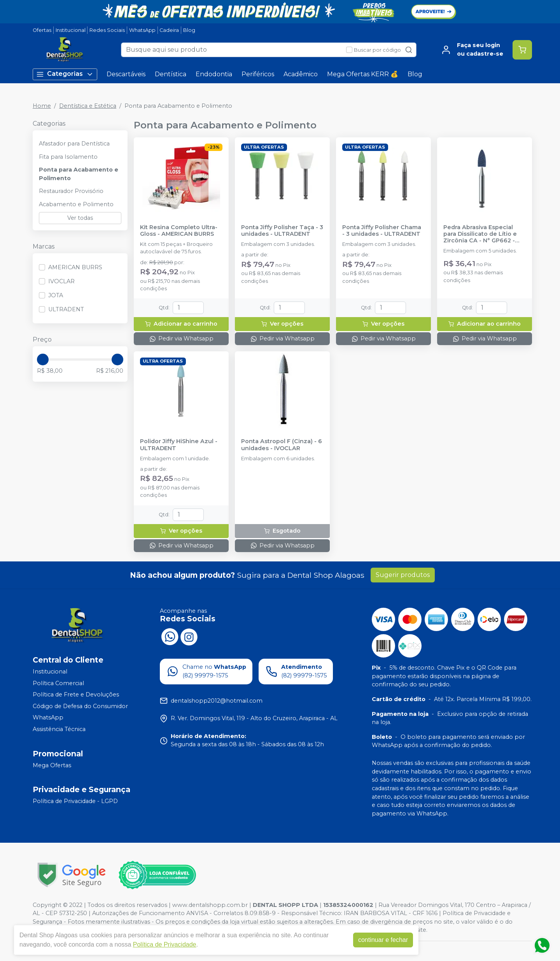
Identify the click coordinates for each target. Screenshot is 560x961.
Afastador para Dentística (74, 144)
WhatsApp (142, 30)
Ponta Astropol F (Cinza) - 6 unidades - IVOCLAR (282, 445)
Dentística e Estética (88, 106)
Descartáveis (126, 74)
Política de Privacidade (165, 944)
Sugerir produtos (403, 575)
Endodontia (214, 74)
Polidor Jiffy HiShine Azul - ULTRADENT (179, 445)
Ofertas (42, 30)
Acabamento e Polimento (76, 204)
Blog (189, 30)
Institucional (71, 30)
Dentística (171, 74)
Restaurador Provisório (71, 191)
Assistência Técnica (59, 729)
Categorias (65, 74)
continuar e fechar (383, 940)
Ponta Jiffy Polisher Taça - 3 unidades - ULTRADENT (282, 231)
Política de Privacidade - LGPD (75, 801)
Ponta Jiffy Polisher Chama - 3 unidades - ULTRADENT (382, 231)
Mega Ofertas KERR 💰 (363, 74)
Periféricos (258, 74)
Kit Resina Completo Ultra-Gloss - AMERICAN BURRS (179, 231)
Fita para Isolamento (68, 157)
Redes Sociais (107, 30)
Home (42, 106)
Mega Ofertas (52, 765)
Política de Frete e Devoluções (76, 694)
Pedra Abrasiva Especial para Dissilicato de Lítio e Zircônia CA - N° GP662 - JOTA (480, 234)
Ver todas (80, 218)
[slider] (43, 359)
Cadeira (169, 30)
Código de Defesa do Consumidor (80, 706)
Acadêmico (301, 74)
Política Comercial (58, 683)
